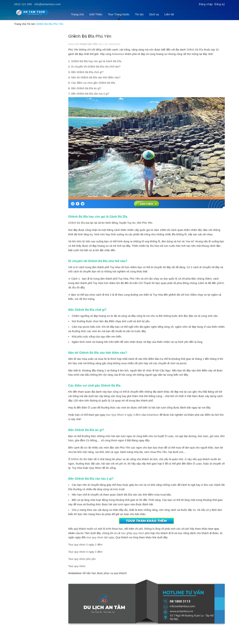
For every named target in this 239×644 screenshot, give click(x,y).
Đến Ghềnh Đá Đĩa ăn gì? (86, 88)
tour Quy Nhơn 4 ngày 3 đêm (123, 415)
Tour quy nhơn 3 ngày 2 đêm (85, 545)
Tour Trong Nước (119, 14)
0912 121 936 (23, 4)
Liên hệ (169, 14)
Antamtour (118, 54)
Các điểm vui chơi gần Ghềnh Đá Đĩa (93, 83)
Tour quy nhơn (77, 566)
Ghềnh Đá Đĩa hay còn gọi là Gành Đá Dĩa (96, 61)
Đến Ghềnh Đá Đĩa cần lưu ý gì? (90, 94)
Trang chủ (77, 14)
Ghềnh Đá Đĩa (195, 50)
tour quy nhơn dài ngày (100, 537)
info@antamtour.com (48, 4)
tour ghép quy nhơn (133, 533)
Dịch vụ (154, 14)
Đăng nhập (206, 4)
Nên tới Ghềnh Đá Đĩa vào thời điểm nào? (96, 77)
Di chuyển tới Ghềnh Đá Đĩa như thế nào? (96, 67)
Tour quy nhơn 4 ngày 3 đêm (85, 552)
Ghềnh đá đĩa (79, 459)
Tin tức (139, 14)
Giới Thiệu (96, 14)
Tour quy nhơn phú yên (82, 559)
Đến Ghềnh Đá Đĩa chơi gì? (87, 72)
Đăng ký (220, 4)
